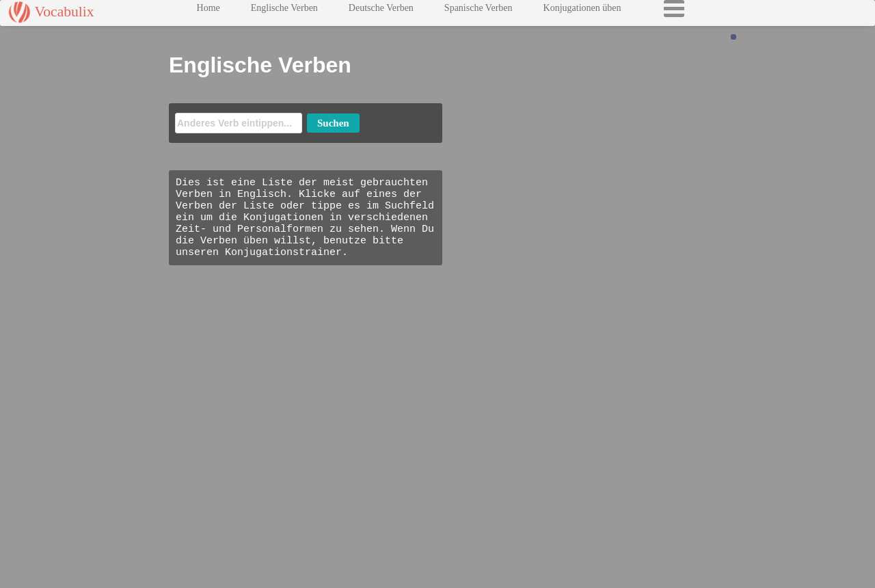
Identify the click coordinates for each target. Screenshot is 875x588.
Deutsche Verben (381, 11)
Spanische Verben (479, 11)
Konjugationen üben (582, 11)
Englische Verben (284, 11)
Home (208, 11)
